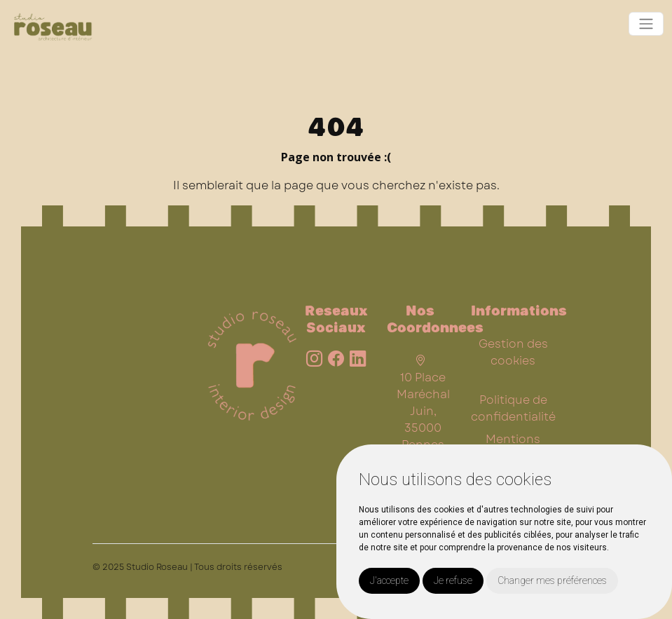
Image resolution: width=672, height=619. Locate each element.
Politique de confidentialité (513, 408)
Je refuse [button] (453, 580)
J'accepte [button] (389, 580)
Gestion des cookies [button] (513, 352)
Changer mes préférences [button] (552, 580)
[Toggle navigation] (646, 24)
